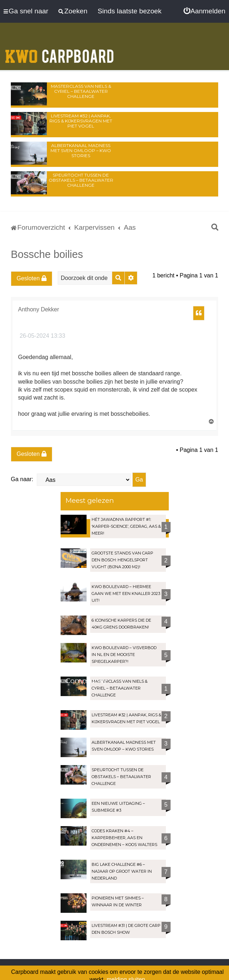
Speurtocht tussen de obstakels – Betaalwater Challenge (81, 180)
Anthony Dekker (39, 309)
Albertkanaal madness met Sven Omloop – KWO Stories (81, 150)
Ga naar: (22, 479)
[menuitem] (204, 11)
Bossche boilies (47, 254)
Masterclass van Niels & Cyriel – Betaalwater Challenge (81, 91)
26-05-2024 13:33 (42, 336)
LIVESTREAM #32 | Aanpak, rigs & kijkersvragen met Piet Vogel (81, 121)
